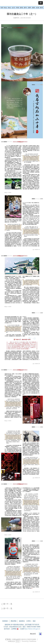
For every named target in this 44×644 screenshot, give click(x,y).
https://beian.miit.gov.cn (32, 629)
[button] (41, 3)
